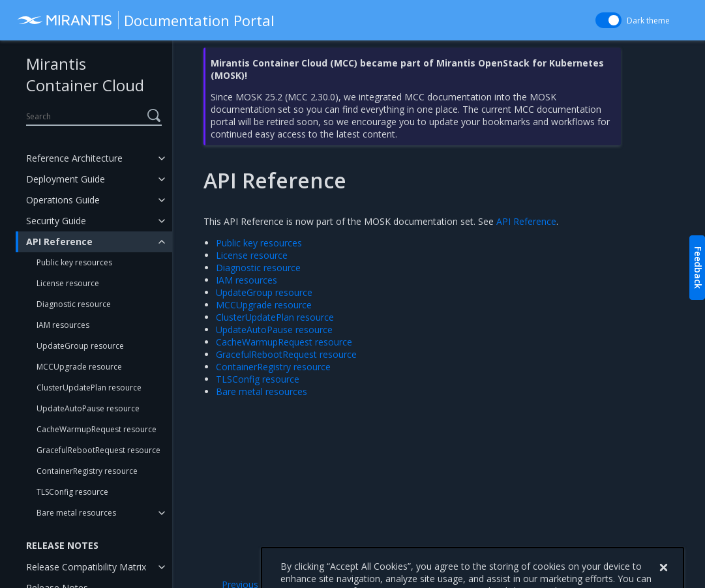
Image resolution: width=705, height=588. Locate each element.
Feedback (698, 268)
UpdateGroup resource (80, 346)
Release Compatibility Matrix (86, 567)
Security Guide (56, 221)
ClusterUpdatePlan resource (89, 388)
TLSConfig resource (72, 492)
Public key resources (74, 262)
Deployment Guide (66, 179)
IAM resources (63, 325)
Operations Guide (63, 200)
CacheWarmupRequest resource (97, 429)
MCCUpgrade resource (79, 367)
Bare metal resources (76, 513)
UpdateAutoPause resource (88, 408)
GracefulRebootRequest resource (98, 450)
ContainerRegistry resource (87, 471)
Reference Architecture (74, 158)
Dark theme (648, 21)
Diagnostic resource (74, 304)
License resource (68, 283)
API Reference (59, 242)
